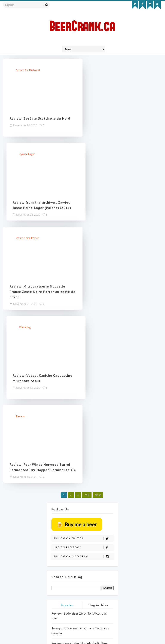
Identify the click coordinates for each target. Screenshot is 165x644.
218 (87, 327)
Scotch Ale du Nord (28, 70)
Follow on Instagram (83, 389)
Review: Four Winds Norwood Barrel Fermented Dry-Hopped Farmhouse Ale (40, 297)
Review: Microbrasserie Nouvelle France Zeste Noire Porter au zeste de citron (40, 208)
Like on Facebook (83, 380)
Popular (67, 437)
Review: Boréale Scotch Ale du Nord (40, 119)
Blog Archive (98, 437)
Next (98, 327)
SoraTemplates (28, 636)
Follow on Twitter (83, 371)
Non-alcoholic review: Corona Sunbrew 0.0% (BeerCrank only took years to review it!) (82, 495)
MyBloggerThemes (54, 636)
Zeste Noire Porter (27, 154)
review (20, 243)
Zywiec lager (107, 70)
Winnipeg (104, 154)
